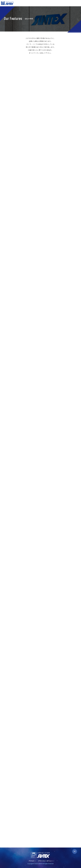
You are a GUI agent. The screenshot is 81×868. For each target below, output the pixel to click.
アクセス (31, 861)
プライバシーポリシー (45, 861)
